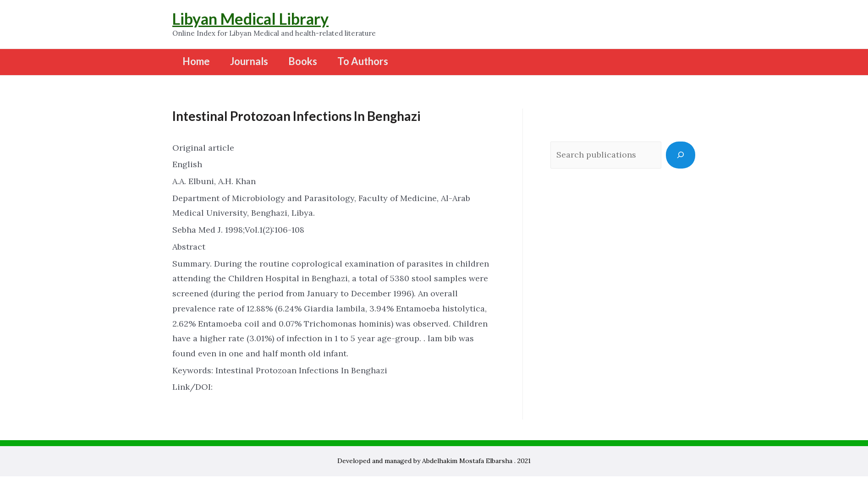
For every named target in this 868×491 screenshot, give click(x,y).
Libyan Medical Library (250, 19)
